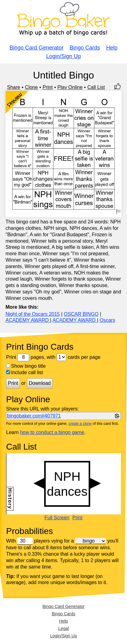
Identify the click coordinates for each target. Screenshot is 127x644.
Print (48, 87)
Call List (96, 87)
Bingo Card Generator (37, 48)
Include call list (25, 372)
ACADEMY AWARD (28, 320)
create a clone (80, 424)
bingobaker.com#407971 (34, 416)
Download (40, 383)
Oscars (108, 320)
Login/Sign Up (63, 56)
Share (14, 87)
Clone (31, 87)
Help (112, 48)
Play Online (70, 87)
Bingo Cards (85, 48)
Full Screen (57, 518)
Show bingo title (26, 366)
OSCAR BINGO (81, 314)
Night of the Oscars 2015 (33, 314)
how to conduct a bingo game (52, 432)
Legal (63, 628)
